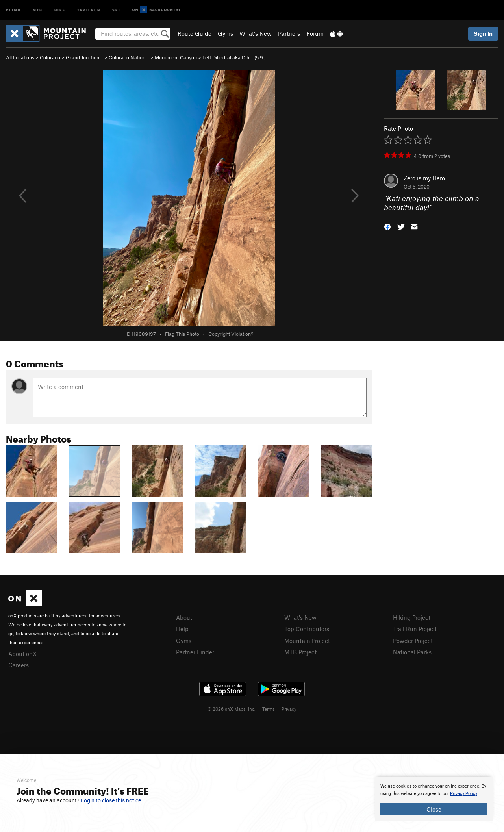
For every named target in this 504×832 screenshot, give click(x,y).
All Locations (20, 57)
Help (182, 629)
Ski (116, 10)
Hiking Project (412, 617)
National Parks (412, 652)
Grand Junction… (84, 57)
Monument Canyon (176, 57)
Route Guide (195, 33)
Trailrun (89, 10)
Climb (13, 10)
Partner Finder (195, 652)
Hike (60, 10)
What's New (256, 33)
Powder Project (413, 641)
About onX (22, 654)
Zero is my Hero (424, 178)
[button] (387, 226)
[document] (434, 799)
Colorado (50, 57)
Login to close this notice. (112, 800)
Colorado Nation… (129, 57)
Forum (315, 33)
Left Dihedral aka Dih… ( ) (234, 57)
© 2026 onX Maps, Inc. (232, 709)
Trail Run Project (415, 629)
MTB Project (300, 652)
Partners (289, 33)
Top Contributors (307, 629)
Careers (19, 665)
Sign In (483, 33)
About (184, 617)
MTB (38, 10)
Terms (269, 709)
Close (434, 809)
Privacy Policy (464, 794)
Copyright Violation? (231, 334)
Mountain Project (307, 641)
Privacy (289, 709)
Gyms (225, 33)
